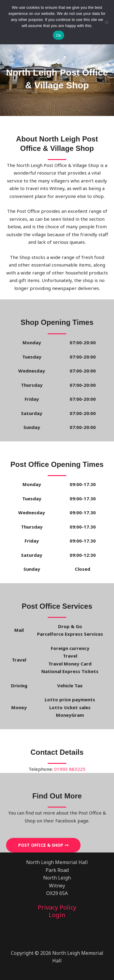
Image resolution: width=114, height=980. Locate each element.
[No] (106, 22)
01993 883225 (70, 769)
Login (57, 915)
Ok (59, 35)
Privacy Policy (57, 907)
